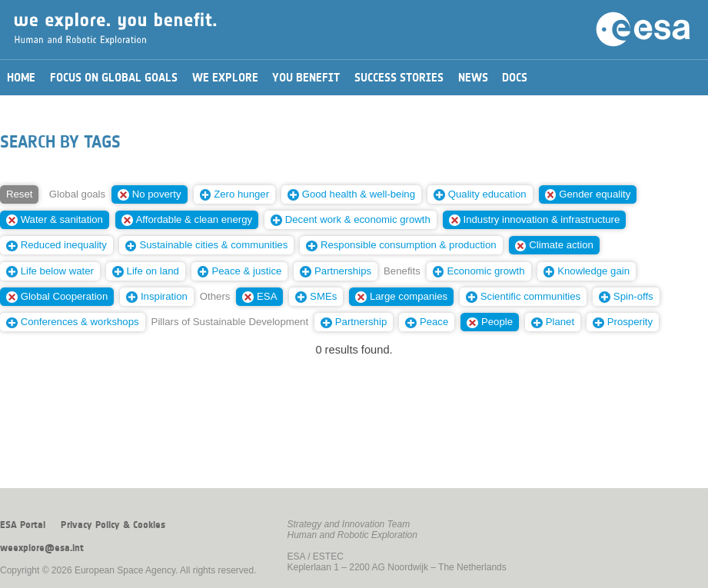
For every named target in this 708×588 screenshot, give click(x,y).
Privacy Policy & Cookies (113, 525)
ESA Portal (23, 525)
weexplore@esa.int (42, 548)
